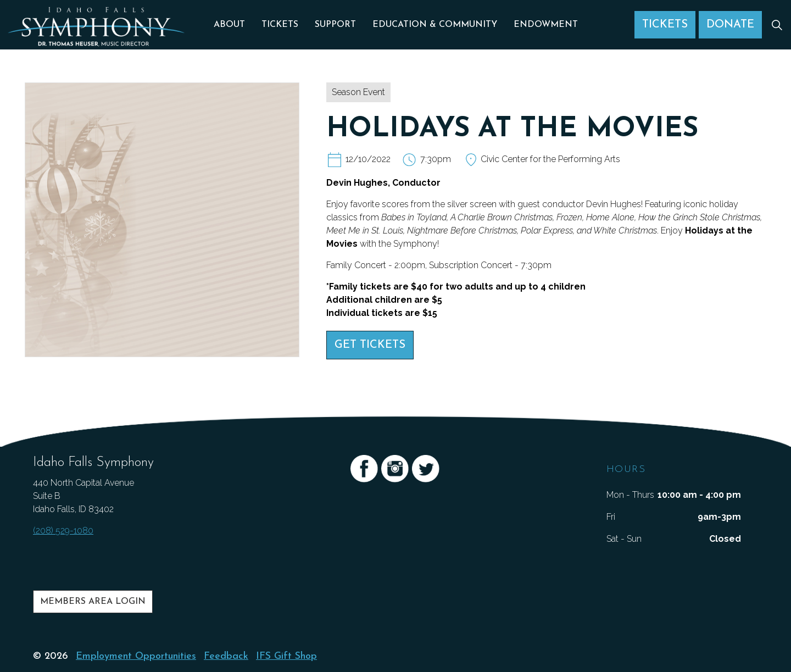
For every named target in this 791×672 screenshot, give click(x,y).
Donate (730, 25)
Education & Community (435, 25)
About (229, 25)
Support (335, 25)
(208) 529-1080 (63, 531)
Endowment (546, 25)
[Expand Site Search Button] (777, 25)
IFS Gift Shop (286, 656)
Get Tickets (370, 345)
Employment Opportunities (136, 656)
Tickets (280, 25)
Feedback (226, 656)
